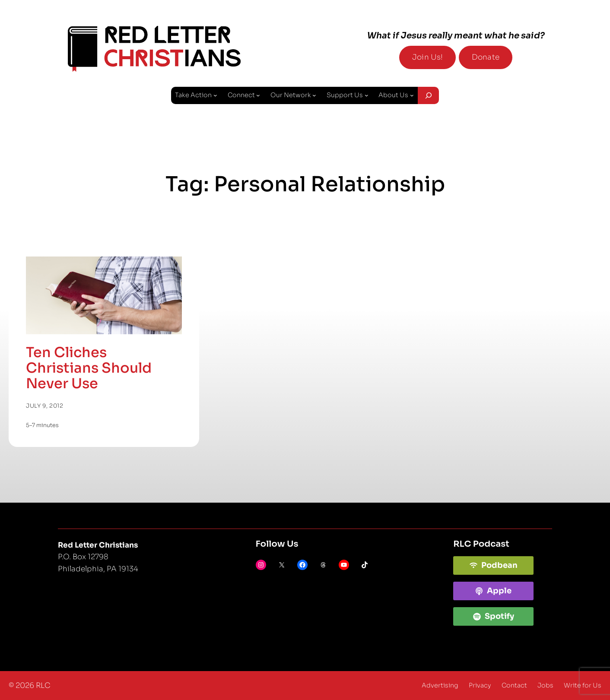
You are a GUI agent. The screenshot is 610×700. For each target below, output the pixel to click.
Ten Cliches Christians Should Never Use (89, 368)
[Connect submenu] (258, 95)
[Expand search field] (428, 95)
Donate (486, 57)
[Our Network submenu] (314, 95)
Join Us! (427, 57)
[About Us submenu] (412, 95)
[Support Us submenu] (367, 95)
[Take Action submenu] (215, 95)
